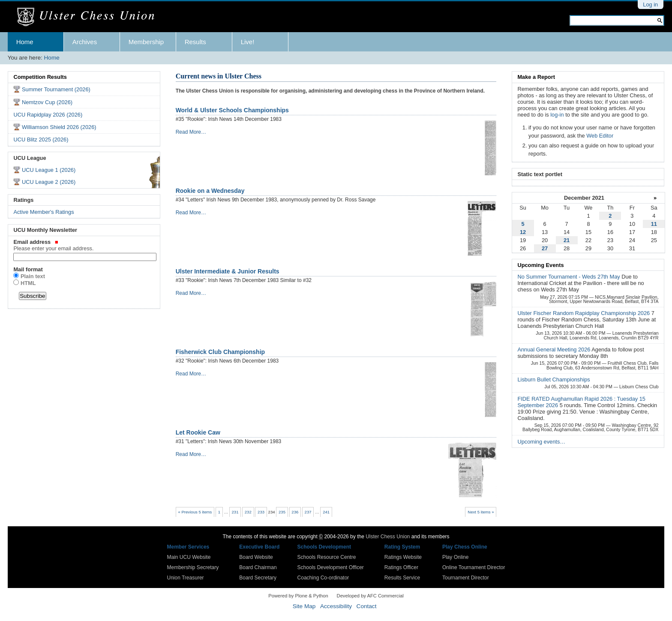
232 (248, 512)
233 (261, 512)
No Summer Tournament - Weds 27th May (569, 277)
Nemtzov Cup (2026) (47, 102)
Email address (84, 245)
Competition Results (40, 77)
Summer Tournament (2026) (56, 89)
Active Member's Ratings (43, 212)
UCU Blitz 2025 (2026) (41, 139)
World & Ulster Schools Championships (232, 110)
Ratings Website (403, 557)
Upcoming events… (541, 442)
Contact (367, 606)
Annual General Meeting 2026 (554, 349)
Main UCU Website (189, 557)
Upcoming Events (540, 265)
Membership (146, 42)
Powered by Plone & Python (298, 596)
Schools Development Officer (331, 567)
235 (282, 512)
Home (25, 42)
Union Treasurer (186, 578)
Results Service (402, 578)
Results (195, 42)
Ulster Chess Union (388, 537)
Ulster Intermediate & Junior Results (228, 271)
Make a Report (536, 77)
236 (295, 512)
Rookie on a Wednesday (210, 191)
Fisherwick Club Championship (220, 352)
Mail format (28, 269)
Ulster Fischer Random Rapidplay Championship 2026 (584, 313)
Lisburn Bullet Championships (553, 379)
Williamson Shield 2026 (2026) (59, 127)
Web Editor (600, 136)
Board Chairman (258, 567)
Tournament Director (466, 578)
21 (567, 240)
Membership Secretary (193, 567)
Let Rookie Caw (198, 432)
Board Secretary (258, 578)
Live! (248, 42)
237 (308, 512)
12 (523, 232)
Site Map (304, 606)
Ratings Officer (401, 567)
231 (235, 512)
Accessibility (336, 606)
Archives (85, 42)
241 (326, 512)
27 (545, 248)
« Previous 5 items (195, 512)
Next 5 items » (481, 512)
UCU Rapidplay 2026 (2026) (48, 115)
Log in (650, 4)
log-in (557, 115)
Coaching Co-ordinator (323, 578)
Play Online (455, 557)
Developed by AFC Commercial (370, 596)
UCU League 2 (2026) (49, 182)
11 (654, 224)
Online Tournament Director (474, 567)
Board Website (256, 557)
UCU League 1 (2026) (49, 170)
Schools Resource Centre (327, 557)
